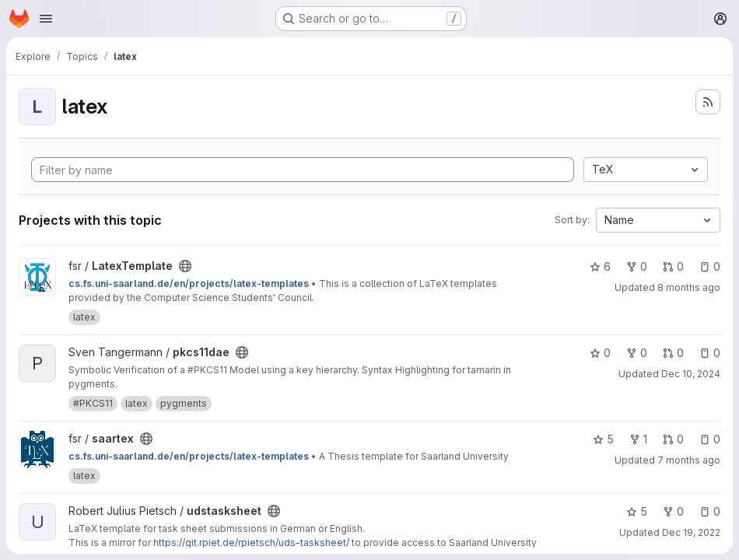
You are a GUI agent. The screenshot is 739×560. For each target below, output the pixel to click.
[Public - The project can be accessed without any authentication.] (185, 266)
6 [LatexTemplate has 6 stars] (600, 266)
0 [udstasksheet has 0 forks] (673, 511)
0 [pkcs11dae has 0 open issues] (710, 353)
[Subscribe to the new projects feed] (708, 102)
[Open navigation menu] (46, 19)
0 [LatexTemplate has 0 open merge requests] (673, 266)
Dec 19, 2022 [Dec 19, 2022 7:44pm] (691, 532)
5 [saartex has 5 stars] (603, 439)
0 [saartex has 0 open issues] (710, 439)
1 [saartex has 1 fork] (638, 439)
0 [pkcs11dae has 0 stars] (600, 353)
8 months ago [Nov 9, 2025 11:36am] (689, 287)
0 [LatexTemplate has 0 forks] (637, 266)
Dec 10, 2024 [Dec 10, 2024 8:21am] (691, 374)
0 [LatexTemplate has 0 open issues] (710, 266)
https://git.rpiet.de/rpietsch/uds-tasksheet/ (251, 542)
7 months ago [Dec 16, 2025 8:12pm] (689, 460)
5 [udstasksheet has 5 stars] (637, 511)
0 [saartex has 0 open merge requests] (673, 439)
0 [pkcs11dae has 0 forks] (637, 353)
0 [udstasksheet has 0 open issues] (710, 511)
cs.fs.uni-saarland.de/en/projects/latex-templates (189, 283)
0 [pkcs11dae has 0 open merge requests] (673, 353)
